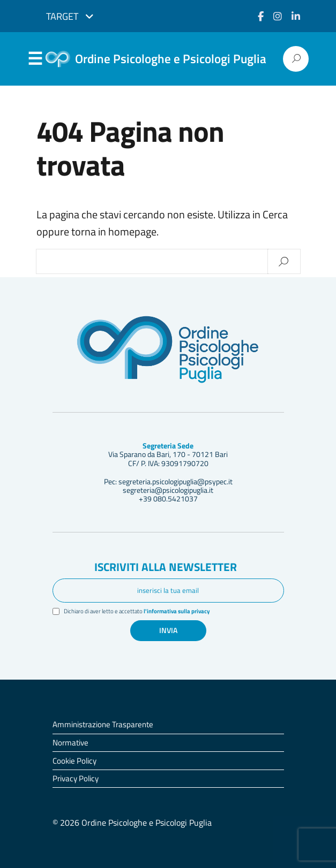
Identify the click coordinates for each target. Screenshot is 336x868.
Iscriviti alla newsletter (166, 567)
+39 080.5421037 (168, 499)
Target (70, 16)
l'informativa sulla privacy (177, 611)
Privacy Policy (76, 779)
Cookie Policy (74, 761)
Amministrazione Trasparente (103, 725)
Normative (70, 743)
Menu (35, 59)
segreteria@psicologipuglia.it (168, 490)
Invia (168, 630)
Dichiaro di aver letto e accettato (137, 611)
